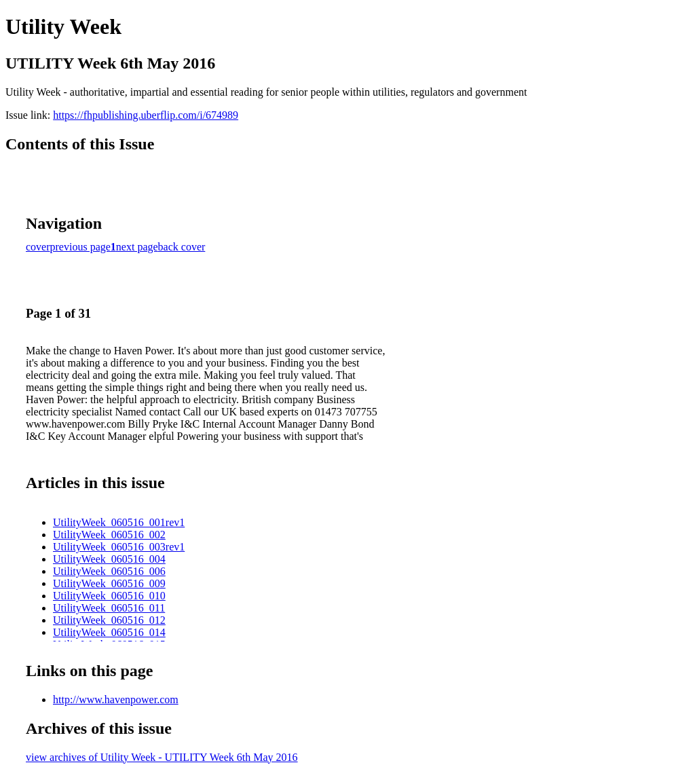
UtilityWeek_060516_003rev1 (119, 547)
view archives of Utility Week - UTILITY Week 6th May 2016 (162, 757)
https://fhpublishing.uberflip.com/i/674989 (146, 115)
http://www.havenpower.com (116, 699)
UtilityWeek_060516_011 (109, 608)
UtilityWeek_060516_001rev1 (119, 522)
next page (137, 247)
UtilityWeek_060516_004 (109, 559)
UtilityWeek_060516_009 (109, 583)
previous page (80, 247)
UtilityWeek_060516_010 (109, 596)
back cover (182, 247)
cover (38, 247)
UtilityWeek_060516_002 (109, 535)
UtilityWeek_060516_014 (109, 632)
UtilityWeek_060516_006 (109, 571)
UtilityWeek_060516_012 (109, 620)
